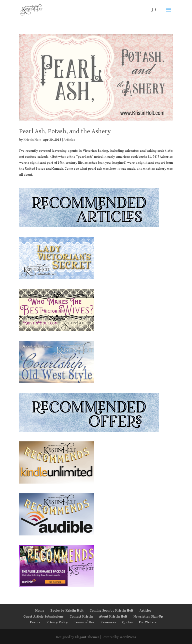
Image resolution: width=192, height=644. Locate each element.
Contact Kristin (81, 617)
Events (35, 622)
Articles (69, 140)
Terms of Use (84, 622)
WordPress (128, 637)
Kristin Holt (32, 140)
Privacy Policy (57, 622)
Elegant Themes (87, 637)
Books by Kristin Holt (67, 611)
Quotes (127, 622)
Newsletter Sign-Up (148, 617)
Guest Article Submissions (43, 617)
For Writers (148, 622)
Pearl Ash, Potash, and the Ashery (65, 131)
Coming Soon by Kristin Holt (111, 611)
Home (40, 611)
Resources (108, 622)
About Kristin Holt (113, 617)
